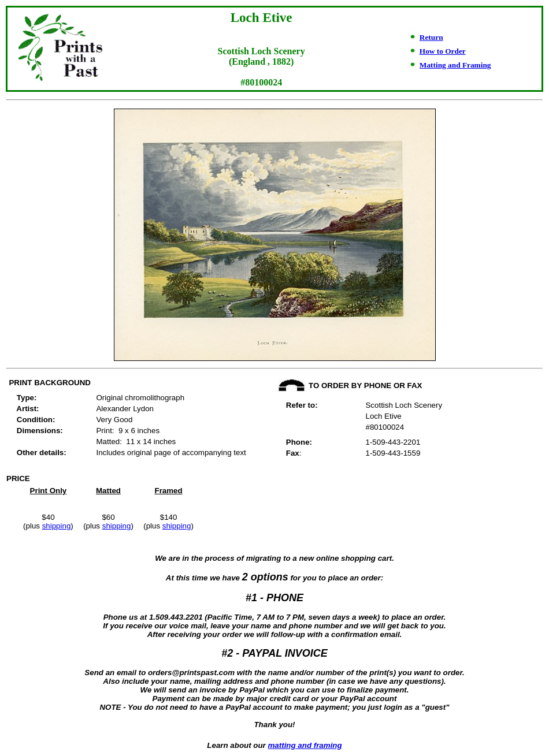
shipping (57, 526)
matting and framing (305, 745)
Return (431, 37)
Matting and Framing (455, 65)
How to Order (443, 51)
